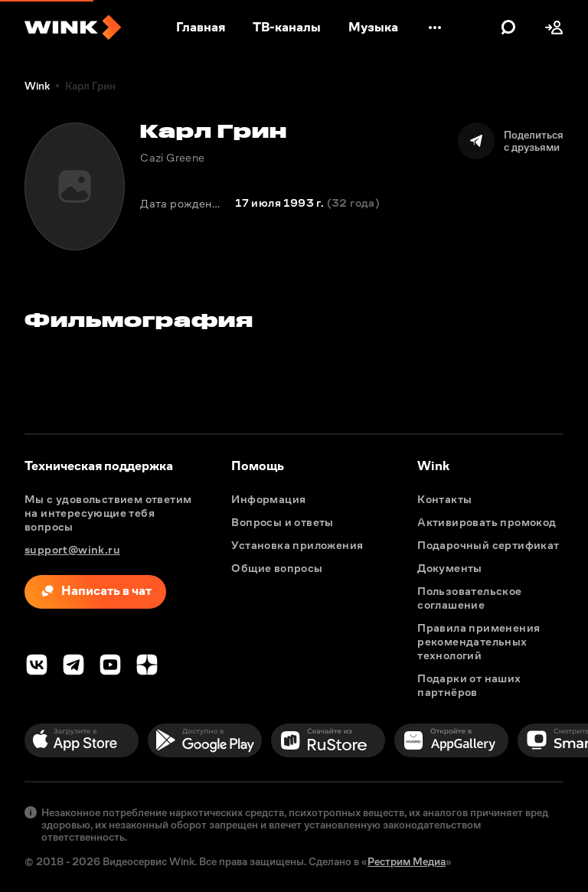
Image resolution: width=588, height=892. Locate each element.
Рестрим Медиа (407, 861)
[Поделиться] (511, 141)
